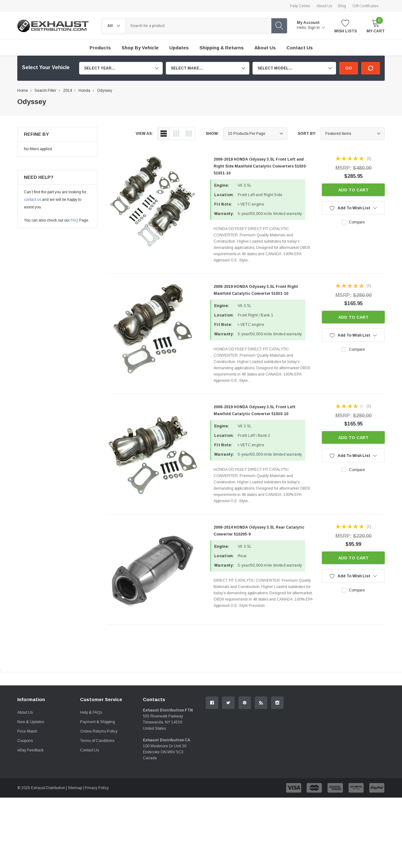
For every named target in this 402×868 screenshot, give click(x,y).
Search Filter (45, 91)
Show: (212, 134)
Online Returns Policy (99, 802)
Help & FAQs (91, 783)
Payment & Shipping (98, 792)
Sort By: (307, 134)
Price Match (27, 802)
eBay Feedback (30, 821)
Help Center (300, 6)
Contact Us (90, 821)
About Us (324, 6)
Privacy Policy (97, 858)
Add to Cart (353, 190)
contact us (33, 200)
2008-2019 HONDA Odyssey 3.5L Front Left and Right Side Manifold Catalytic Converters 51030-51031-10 (260, 166)
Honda (84, 91)
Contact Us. (361, 730)
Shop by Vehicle (140, 48)
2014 (68, 91)
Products (100, 48)
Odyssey (105, 91)
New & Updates (31, 792)
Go (349, 68)
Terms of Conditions (97, 811)
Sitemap (75, 858)
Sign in (316, 28)
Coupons (25, 811)
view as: (144, 134)
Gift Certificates (365, 6)
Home (23, 91)
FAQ (74, 220)
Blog (342, 6)
